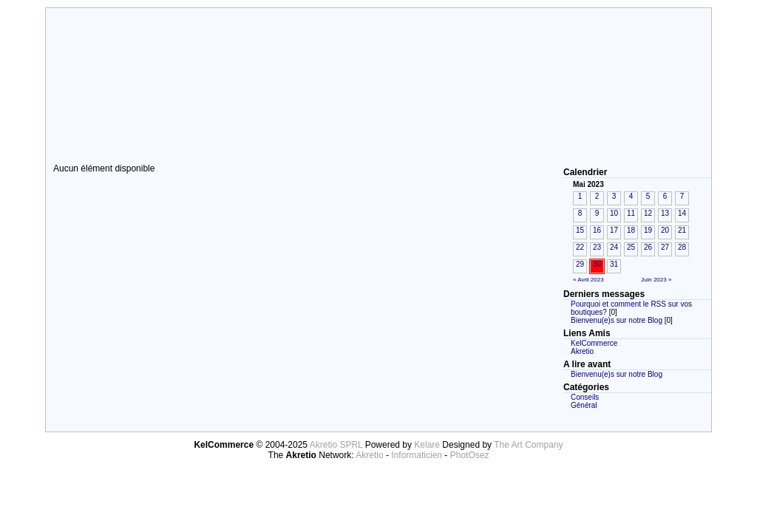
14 (682, 213)
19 (648, 230)
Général (584, 405)
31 (614, 264)
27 (665, 247)
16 (597, 230)
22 (580, 247)
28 (682, 247)
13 (665, 213)
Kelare (428, 445)
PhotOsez (470, 455)
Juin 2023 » (656, 280)
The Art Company (528, 445)
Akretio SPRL (337, 445)
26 (648, 247)
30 (597, 264)
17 (614, 230)
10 (614, 213)
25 (631, 247)
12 (648, 213)
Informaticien (417, 455)
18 (631, 230)
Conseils (585, 397)
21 (682, 230)
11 (631, 213)
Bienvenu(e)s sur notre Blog (617, 320)
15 (580, 230)
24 (614, 247)
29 (580, 264)
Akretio (582, 351)
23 (597, 247)
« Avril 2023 (588, 280)
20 (665, 230)
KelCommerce (594, 343)
